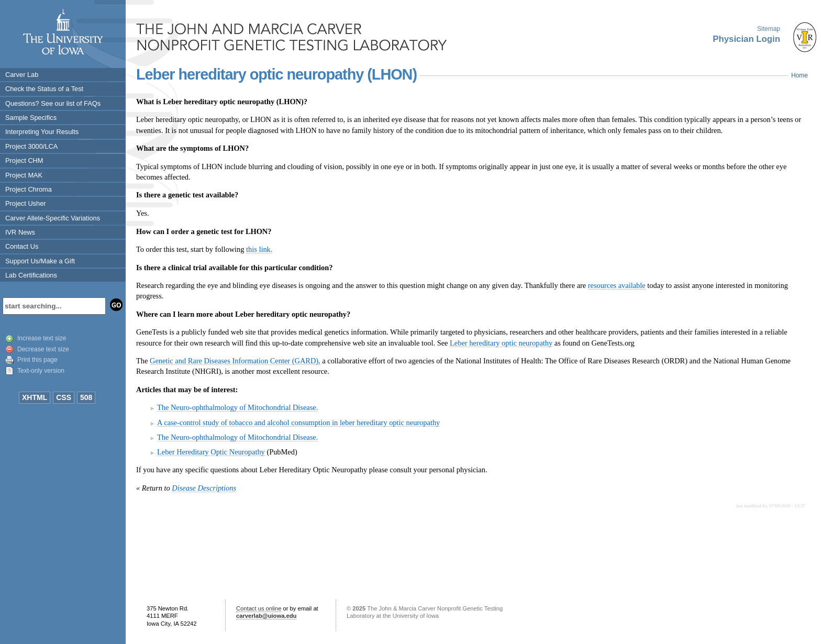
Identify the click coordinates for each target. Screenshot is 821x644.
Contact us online (259, 608)
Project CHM (24, 160)
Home (800, 75)
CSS (64, 397)
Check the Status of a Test (44, 89)
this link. (259, 249)
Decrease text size (43, 349)
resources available (617, 285)
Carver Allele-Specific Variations (53, 218)
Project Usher (26, 203)
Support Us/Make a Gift (40, 261)
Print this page (37, 360)
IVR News (20, 232)
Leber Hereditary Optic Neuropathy (211, 452)
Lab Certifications (31, 275)
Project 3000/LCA (31, 146)
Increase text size (42, 338)
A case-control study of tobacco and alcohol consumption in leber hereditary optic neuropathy (298, 423)
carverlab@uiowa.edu (266, 616)
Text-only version (41, 371)
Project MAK (24, 175)
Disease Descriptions (204, 488)
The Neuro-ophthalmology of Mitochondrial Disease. (237, 407)
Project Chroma (29, 189)
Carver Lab (22, 75)
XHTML (35, 397)
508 (86, 397)
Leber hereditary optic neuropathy (501, 343)
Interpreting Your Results (42, 132)
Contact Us (22, 246)
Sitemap (769, 29)
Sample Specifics (31, 118)
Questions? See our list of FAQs (53, 103)
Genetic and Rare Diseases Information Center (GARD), (235, 361)
